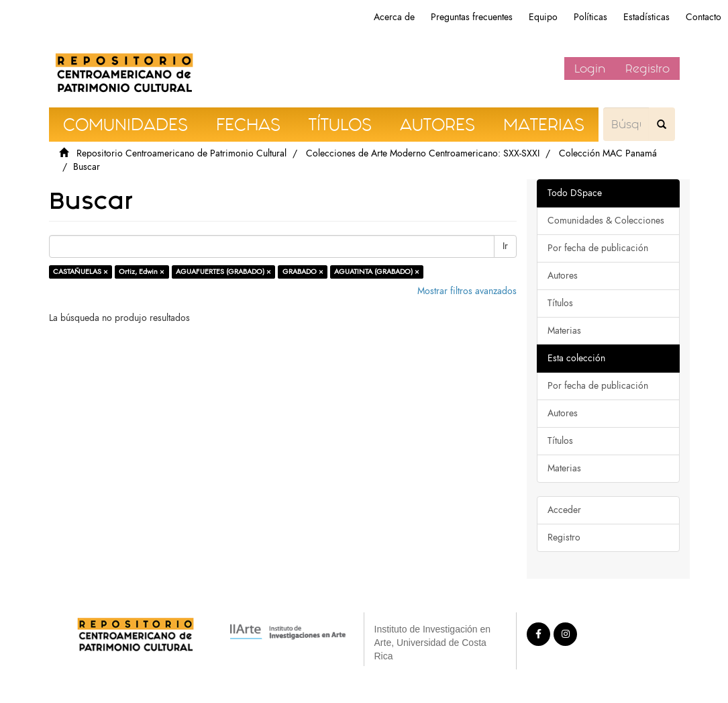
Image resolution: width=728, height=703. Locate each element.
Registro (647, 68)
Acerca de (394, 17)
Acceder (564, 510)
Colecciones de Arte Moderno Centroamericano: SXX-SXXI (423, 153)
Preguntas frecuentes (472, 17)
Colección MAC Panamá (608, 153)
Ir (505, 246)
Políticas (590, 17)
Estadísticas (646, 17)
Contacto (704, 17)
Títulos (560, 303)
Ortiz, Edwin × (142, 272)
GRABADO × (303, 272)
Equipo (543, 17)
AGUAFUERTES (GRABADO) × (223, 272)
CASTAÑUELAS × (81, 272)
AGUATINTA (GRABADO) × (377, 272)
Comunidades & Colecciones (606, 221)
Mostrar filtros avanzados (467, 291)
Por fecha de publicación (598, 248)
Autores (563, 276)
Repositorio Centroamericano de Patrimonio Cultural (181, 153)
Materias (564, 331)
